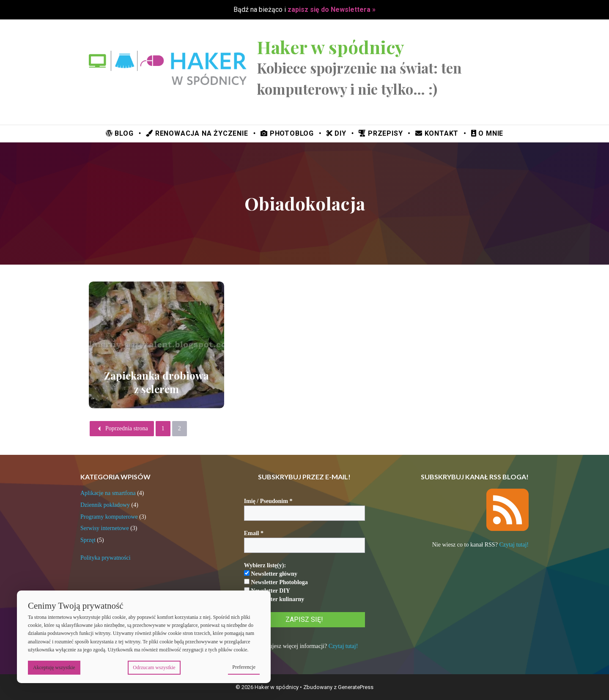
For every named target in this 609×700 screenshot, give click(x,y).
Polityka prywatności (106, 558)
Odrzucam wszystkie (154, 667)
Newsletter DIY (267, 591)
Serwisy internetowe (105, 528)
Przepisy (381, 133)
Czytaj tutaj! (343, 646)
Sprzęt (88, 540)
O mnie (487, 133)
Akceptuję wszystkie (54, 667)
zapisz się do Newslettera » (332, 10)
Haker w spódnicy (331, 47)
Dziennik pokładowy (105, 505)
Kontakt (437, 133)
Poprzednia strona (122, 429)
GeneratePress (356, 687)
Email (254, 533)
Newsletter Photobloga (276, 582)
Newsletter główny (271, 574)
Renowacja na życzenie (197, 133)
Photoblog (287, 133)
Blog (120, 133)
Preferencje (244, 667)
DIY (336, 133)
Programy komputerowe (109, 517)
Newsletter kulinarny (274, 599)
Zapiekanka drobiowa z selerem (156, 382)
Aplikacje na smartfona (108, 493)
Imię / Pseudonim (268, 501)
